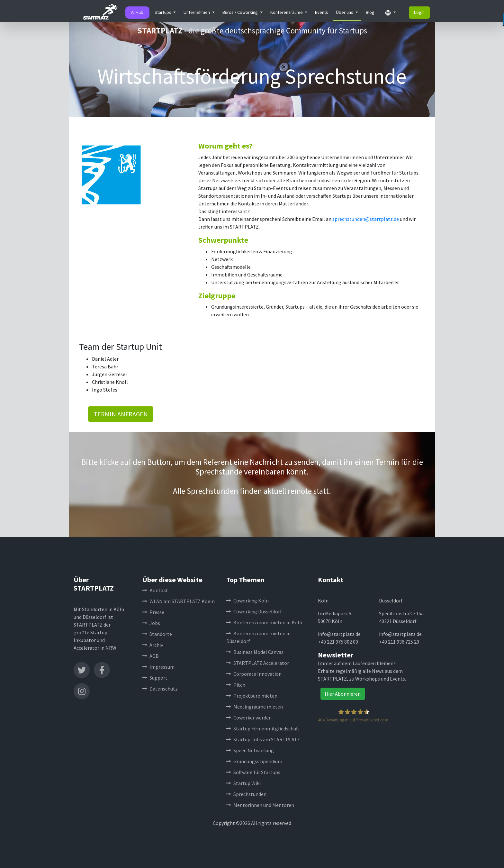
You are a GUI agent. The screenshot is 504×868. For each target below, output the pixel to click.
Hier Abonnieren (343, 694)
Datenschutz (160, 689)
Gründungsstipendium (254, 761)
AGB (151, 656)
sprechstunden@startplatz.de (366, 219)
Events (322, 12)
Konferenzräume (287, 12)
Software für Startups (253, 772)
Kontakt (155, 590)
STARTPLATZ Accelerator (258, 663)
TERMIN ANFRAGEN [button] (121, 414)
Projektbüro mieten (252, 696)
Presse (153, 612)
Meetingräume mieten (255, 707)
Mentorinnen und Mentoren (260, 805)
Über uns (345, 12)
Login (419, 12)
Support (155, 678)
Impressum (158, 667)
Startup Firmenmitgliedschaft (263, 728)
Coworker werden (249, 718)
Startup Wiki (243, 783)
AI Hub (137, 12)
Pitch (236, 685)
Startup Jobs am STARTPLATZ (263, 739)
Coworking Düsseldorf (254, 611)
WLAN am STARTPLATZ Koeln (179, 601)
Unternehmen (197, 12)
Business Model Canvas (255, 652)
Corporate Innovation (254, 674)
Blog (370, 12)
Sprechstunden (246, 794)
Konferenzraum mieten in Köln (264, 622)
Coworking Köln (248, 601)
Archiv (153, 645)
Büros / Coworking (241, 12)
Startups (163, 12)
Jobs (151, 623)
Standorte (157, 634)
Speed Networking (250, 750)
